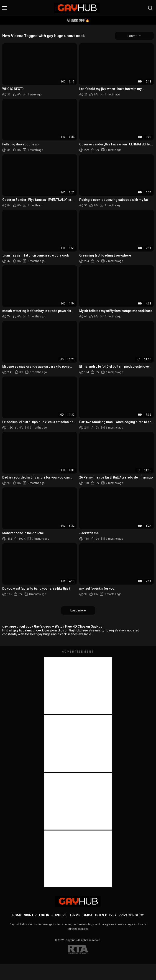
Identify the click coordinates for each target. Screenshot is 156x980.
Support (59, 915)
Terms (75, 915)
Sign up (30, 915)
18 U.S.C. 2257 (105, 915)
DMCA (87, 915)
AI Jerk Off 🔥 (78, 20)
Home (17, 915)
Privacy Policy (131, 915)
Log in (44, 915)
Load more (78, 611)
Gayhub (70, 940)
